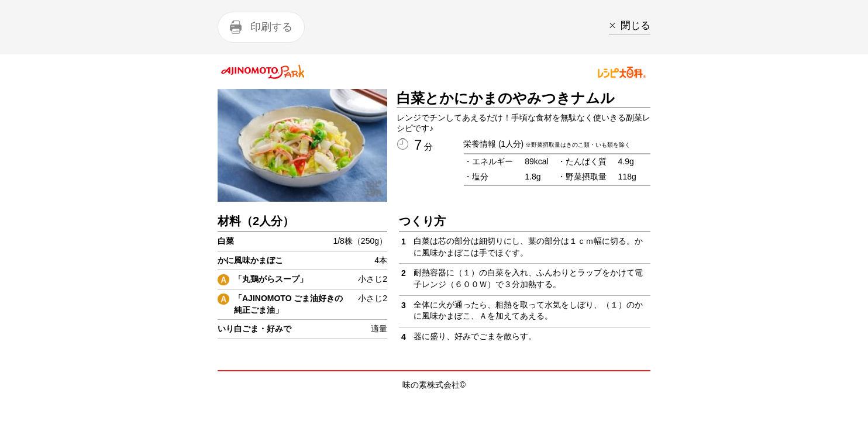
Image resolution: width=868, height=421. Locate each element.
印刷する (271, 27)
